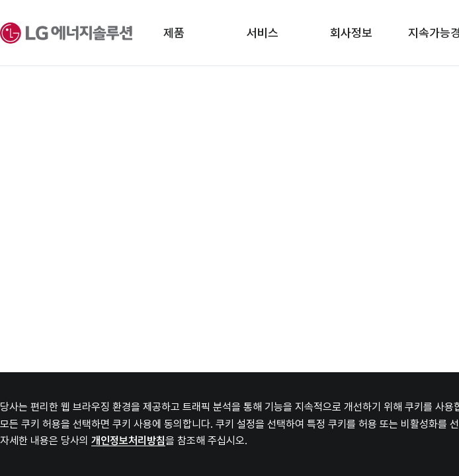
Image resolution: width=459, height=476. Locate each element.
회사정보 (351, 33)
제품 (174, 33)
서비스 (263, 33)
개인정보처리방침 (128, 441)
